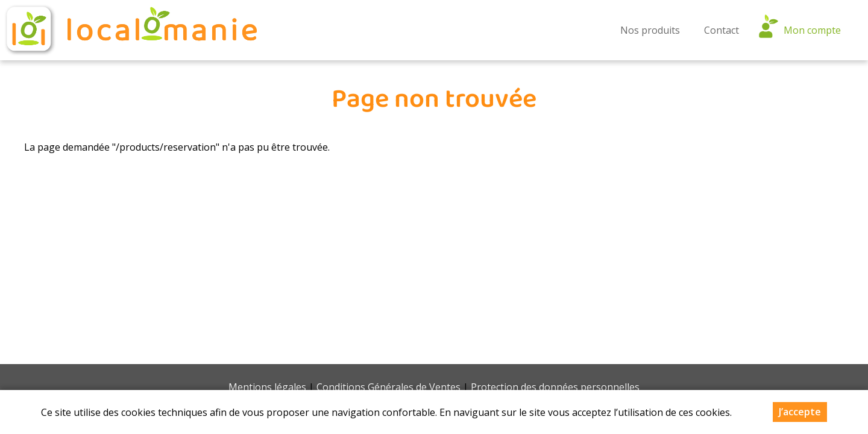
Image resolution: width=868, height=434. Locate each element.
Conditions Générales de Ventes (388, 387)
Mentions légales (267, 387)
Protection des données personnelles (555, 387)
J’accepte (800, 412)
